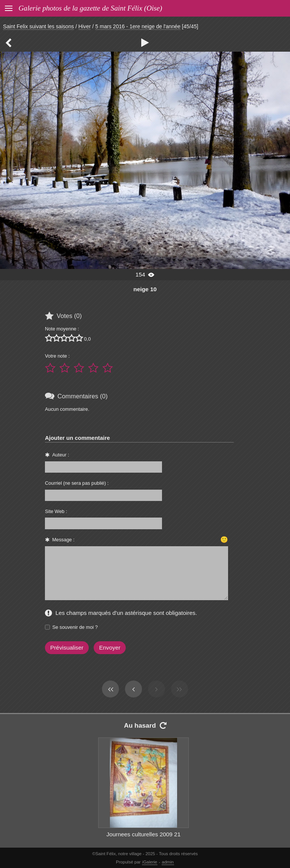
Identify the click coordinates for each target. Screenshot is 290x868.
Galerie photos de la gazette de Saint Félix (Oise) (90, 8)
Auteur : (61, 455)
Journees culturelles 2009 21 (143, 834)
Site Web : (56, 511)
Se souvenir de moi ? (75, 627)
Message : (63, 540)
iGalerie (150, 862)
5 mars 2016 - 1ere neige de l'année (138, 26)
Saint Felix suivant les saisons (39, 26)
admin (168, 862)
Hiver (85, 26)
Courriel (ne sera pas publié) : (77, 483)
